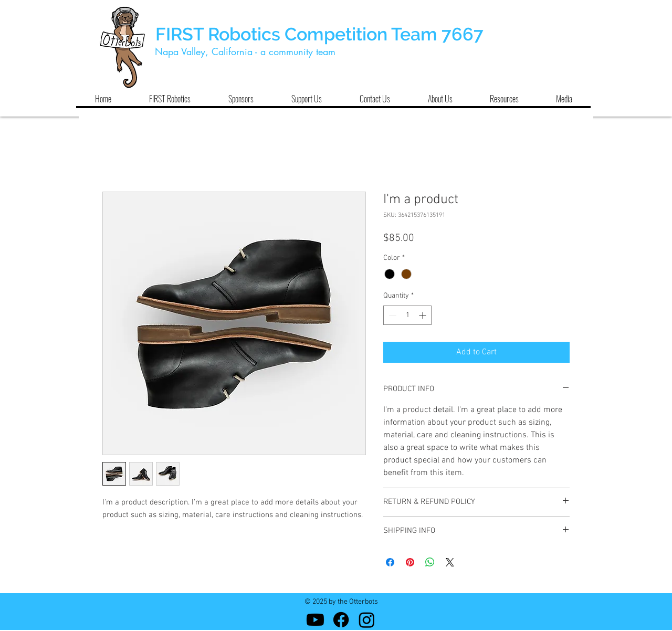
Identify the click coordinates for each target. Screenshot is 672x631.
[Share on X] (450, 562)
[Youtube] (315, 620)
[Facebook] (341, 620)
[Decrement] (391, 315)
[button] (169, 99)
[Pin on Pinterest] (410, 562)
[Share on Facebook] (390, 562)
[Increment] (423, 315)
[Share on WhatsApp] (430, 562)
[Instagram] (367, 620)
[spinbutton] (407, 315)
